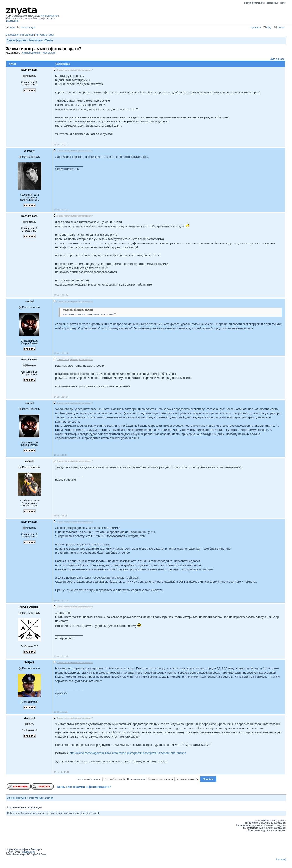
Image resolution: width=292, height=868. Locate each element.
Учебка (49, 40)
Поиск (279, 28)
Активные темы (45, 35)
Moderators (49, 53)
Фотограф (281, 859)
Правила (256, 28)
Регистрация (26, 28)
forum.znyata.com (50, 16)
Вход (11, 28)
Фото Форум (36, 40)
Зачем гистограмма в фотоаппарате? (84, 787)
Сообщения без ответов (20, 35)
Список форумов (17, 40)
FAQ (267, 28)
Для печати (278, 59)
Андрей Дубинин (32, 53)
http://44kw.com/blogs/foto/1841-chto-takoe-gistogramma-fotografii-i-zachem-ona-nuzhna (128, 753)
